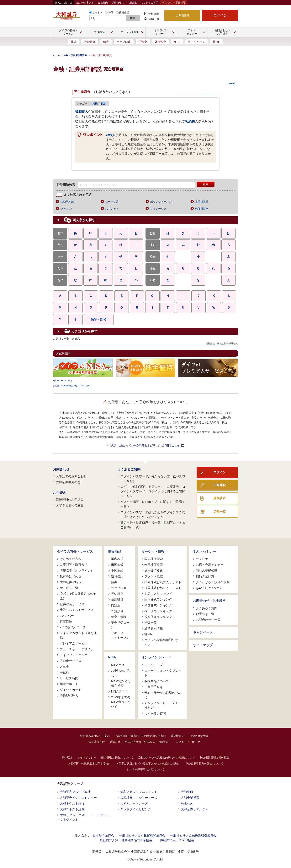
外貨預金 (160, 42)
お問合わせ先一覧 (208, 620)
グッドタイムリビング (136, 809)
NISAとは (118, 665)
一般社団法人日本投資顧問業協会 (142, 835)
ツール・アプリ (155, 665)
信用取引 (117, 599)
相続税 (190, 121)
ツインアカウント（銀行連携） (78, 635)
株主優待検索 (154, 571)
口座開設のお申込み (70, 500)
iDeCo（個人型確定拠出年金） (78, 596)
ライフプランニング (74, 655)
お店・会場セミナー (210, 565)
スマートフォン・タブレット (163, 673)
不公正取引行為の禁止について (204, 763)
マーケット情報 (153, 552)
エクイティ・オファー (189, 742)
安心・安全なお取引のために (163, 695)
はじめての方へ (71, 559)
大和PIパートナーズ (134, 803)
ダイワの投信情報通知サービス (163, 642)
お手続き (60, 493)
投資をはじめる (71, 576)
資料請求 (154, 14)
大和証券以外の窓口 (70, 482)
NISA (177, 42)
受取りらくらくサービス (77, 610)
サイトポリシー (87, 757)
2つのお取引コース (73, 627)
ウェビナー (204, 559)
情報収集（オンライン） (77, 571)
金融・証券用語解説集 (75, 55)
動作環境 (67, 757)
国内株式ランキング (158, 599)
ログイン (220, 15)
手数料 (64, 672)
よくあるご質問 (149, 3)
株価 (111, 12)
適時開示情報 (154, 628)
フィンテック (158, 209)
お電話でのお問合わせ (71, 476)
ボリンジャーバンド (162, 202)
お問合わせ (61, 469)
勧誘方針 (115, 742)
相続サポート (69, 684)
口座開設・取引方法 (74, 565)
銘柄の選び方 (205, 576)
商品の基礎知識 (207, 571)
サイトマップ (203, 645)
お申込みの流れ (120, 673)
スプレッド (112, 209)
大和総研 (187, 792)
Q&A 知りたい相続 (209, 588)
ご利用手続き (154, 687)
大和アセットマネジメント (139, 792)
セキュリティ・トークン (120, 635)
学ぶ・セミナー (204, 552)
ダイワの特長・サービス (75, 552)
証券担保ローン (120, 625)
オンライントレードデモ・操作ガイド (163, 705)
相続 (95, 104)
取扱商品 (115, 552)
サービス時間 (69, 678)
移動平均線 (67, 202)
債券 (106, 42)
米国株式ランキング (158, 605)
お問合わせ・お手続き (209, 601)
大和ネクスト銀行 (72, 803)
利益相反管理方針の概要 (214, 757)
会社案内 (103, 3)
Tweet (231, 83)
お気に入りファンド (158, 594)
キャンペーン (197, 42)
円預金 (143, 42)
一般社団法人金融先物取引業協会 (193, 835)
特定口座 (66, 621)
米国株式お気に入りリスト (163, 588)
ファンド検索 (154, 576)
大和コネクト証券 (72, 809)
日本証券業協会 (103, 835)
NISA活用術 (119, 692)
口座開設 (182, 15)
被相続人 (82, 112)
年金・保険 (119, 617)
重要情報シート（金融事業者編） (191, 736)
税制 (103, 104)
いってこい (67, 209)
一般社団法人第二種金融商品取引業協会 (124, 840)
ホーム (56, 55)
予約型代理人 (69, 696)
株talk (216, 42)
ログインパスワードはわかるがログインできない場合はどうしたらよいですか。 (153, 515)
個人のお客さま (64, 3)
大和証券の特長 (71, 582)
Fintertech (188, 803)
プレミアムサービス (74, 643)
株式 (74, 42)
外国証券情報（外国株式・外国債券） (148, 742)
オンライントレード (156, 657)
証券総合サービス (72, 604)
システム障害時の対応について (145, 769)
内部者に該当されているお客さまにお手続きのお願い (148, 763)
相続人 (111, 135)
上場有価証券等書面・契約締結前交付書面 (140, 736)
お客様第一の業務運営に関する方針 (89, 763)
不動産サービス (71, 661)
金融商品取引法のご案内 (95, 736)
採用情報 (118, 3)
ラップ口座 (124, 42)
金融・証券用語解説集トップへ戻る (73, 386)
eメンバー (67, 616)
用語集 (133, 3)
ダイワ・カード (71, 690)
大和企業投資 (190, 798)
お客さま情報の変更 (70, 505)
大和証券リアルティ (195, 809)
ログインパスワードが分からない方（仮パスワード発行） (153, 479)
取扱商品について (157, 681)
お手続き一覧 (205, 614)
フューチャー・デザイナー (78, 649)
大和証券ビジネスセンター (78, 798)
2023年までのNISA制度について (121, 702)
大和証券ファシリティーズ (139, 798)
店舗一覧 (154, 19)
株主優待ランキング (158, 611)
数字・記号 (99, 319)
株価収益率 (202, 209)
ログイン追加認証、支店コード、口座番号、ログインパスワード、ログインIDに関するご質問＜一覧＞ (153, 491)
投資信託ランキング (158, 617)
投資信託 (124, 12)
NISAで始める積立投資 (121, 683)
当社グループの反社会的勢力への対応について (167, 757)
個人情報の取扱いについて (117, 757)
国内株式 (117, 559)
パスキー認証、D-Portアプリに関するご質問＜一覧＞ (153, 504)
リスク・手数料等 (175, 3)
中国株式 (117, 571)
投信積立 (117, 594)
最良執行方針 (97, 742)
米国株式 (117, 565)
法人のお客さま (85, 3)
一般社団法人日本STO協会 (176, 840)
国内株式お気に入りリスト (163, 582)
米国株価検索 (154, 565)
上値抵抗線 (202, 202)
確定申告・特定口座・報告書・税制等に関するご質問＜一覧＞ (153, 525)
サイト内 (98, 12)
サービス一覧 (69, 588)
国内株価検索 (154, 559)
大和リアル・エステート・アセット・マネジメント (86, 817)
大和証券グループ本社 (75, 792)
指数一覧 (151, 623)
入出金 (64, 667)
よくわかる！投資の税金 (213, 582)
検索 (133, 18)
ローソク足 (112, 202)
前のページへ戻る (63, 381)
